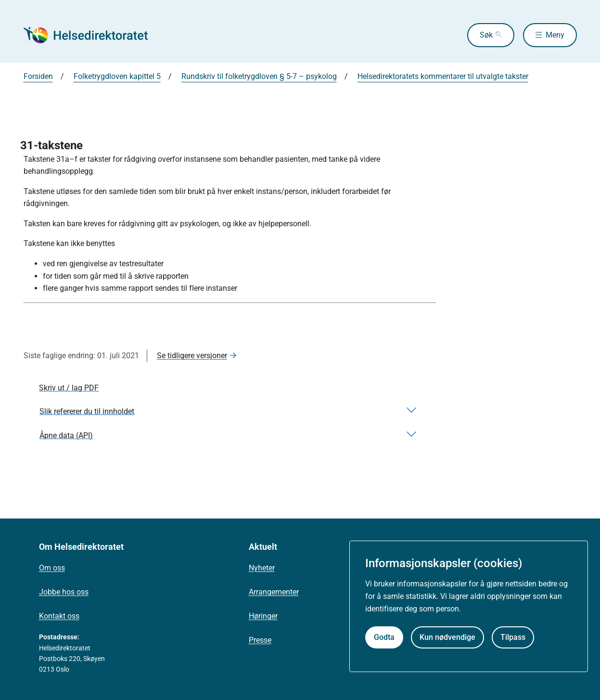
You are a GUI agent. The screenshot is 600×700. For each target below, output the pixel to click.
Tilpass (513, 637)
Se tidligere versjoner (192, 356)
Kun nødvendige (447, 637)
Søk (486, 35)
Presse (260, 640)
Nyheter (262, 568)
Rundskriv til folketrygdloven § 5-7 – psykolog (259, 76)
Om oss (52, 568)
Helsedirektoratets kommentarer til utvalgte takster (443, 76)
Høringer (263, 616)
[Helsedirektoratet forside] (93, 35)
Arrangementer (274, 592)
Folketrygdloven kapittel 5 (117, 76)
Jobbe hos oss (64, 592)
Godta (384, 637)
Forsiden (38, 76)
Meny (555, 35)
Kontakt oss (59, 616)
